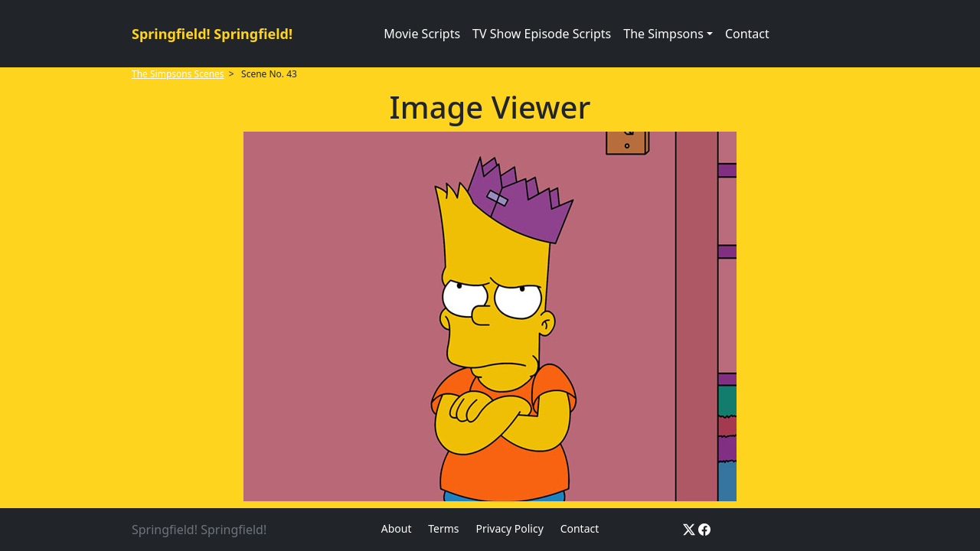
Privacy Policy (509, 528)
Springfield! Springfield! (212, 34)
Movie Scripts (422, 34)
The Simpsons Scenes (178, 74)
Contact (747, 34)
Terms (443, 528)
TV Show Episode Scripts (542, 34)
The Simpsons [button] (663, 34)
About (397, 528)
